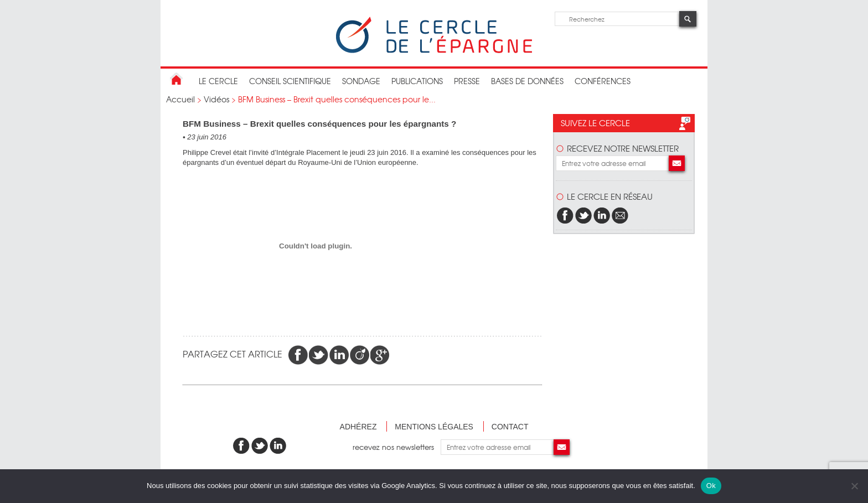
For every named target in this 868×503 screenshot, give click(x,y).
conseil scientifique (290, 81)
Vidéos (216, 99)
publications (417, 81)
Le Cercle (218, 81)
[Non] (854, 486)
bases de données (527, 81)
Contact (510, 427)
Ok (711, 486)
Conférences (603, 81)
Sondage (361, 81)
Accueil (180, 99)
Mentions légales (434, 427)
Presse (467, 81)
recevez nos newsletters (397, 447)
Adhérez (358, 427)
